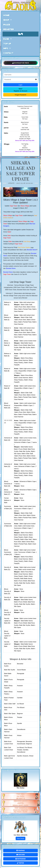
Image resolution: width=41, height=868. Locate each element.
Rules (7, 25)
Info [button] (6, 48)
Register (9, 29)
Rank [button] (7, 39)
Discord (21, 855)
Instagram (20, 859)
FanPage (20, 851)
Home (6, 15)
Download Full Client (20, 63)
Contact (8, 53)
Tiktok (20, 863)
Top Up (7, 44)
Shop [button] (7, 20)
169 (21, 34)
